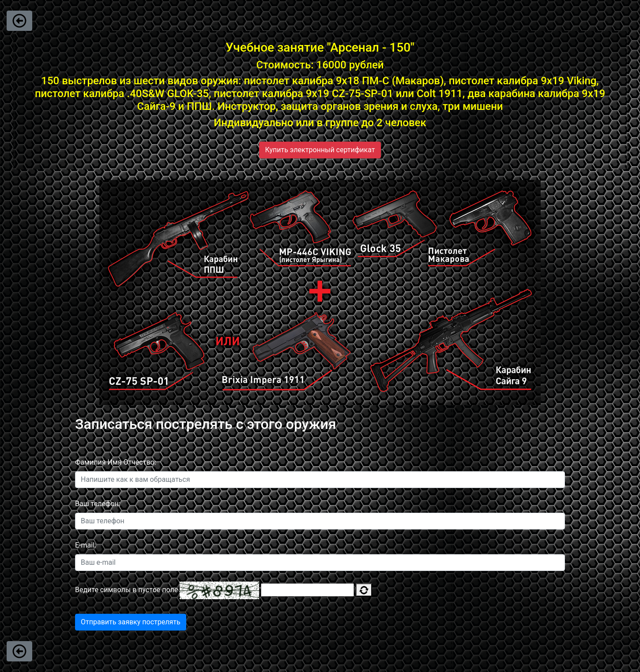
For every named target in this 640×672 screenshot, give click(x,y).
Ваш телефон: (98, 504)
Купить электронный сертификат (320, 150)
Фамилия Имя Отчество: (116, 462)
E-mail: (86, 545)
